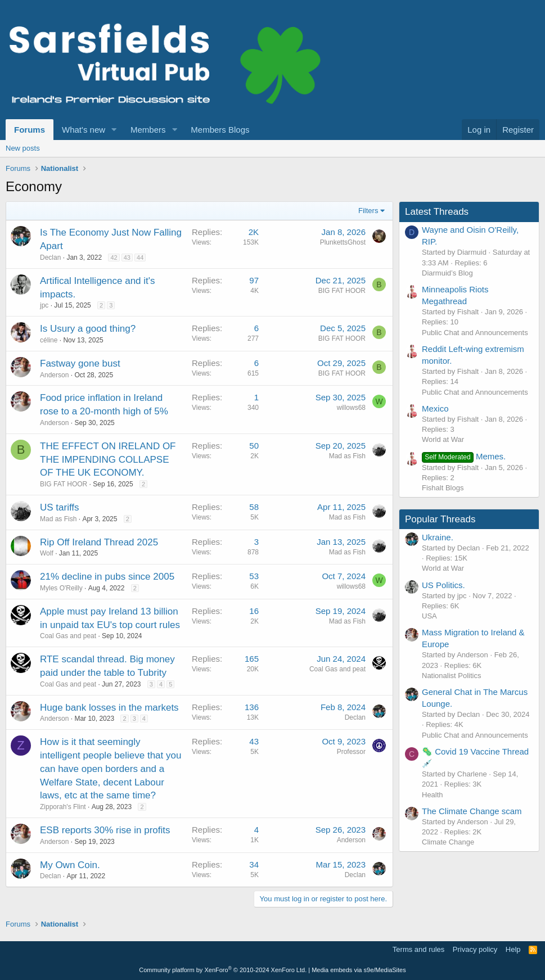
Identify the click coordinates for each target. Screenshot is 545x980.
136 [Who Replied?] (252, 707)
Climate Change (448, 842)
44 (140, 258)
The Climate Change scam (472, 811)
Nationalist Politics (452, 676)
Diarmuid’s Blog (447, 273)
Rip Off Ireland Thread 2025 (99, 542)
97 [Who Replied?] (254, 280)
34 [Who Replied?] (254, 864)
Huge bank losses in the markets (109, 708)
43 (127, 258)
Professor (351, 752)
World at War (443, 439)
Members (148, 130)
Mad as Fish (347, 456)
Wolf (47, 553)
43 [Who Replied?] (254, 741)
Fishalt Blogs (443, 488)
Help (513, 949)
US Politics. (443, 585)
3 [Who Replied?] (256, 542)
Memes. (464, 456)
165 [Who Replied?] (252, 659)
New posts (23, 148)
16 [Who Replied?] (254, 611)
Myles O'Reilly (61, 588)
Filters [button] (368, 211)
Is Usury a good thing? (88, 329)
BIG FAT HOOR (342, 291)
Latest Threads (437, 212)
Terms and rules (418, 949)
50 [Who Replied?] (254, 446)
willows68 (351, 408)
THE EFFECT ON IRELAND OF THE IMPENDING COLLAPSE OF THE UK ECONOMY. (108, 460)
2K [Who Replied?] (254, 232)
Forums (30, 130)
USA (429, 616)
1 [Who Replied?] (256, 397)
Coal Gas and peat (68, 636)
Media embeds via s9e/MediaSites (359, 970)
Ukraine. (438, 537)
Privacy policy (475, 949)
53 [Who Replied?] (254, 576)
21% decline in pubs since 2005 (107, 577)
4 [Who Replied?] (256, 830)
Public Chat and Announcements (475, 333)
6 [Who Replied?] (256, 328)
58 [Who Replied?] (254, 507)
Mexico (435, 408)
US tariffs (60, 507)
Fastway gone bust (80, 363)
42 (114, 258)
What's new (84, 130)
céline (49, 340)
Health (433, 795)
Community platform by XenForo (223, 970)
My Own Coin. (70, 865)
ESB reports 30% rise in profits (105, 830)
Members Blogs (220, 130)
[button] (114, 130)
